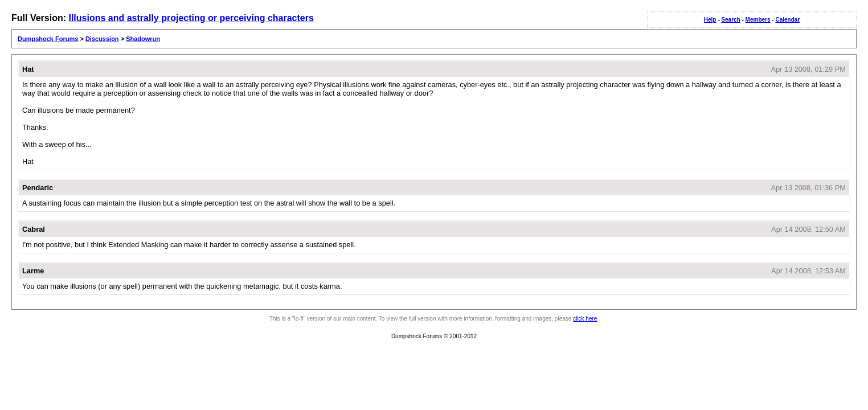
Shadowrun (143, 39)
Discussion (102, 39)
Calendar (787, 20)
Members (758, 20)
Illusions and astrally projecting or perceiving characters (191, 18)
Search (730, 20)
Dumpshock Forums (48, 39)
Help (710, 20)
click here (585, 319)
